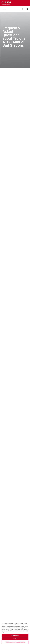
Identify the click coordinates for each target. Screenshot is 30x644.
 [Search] (22, 9)
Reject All (15, 639)
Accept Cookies (15, 635)
